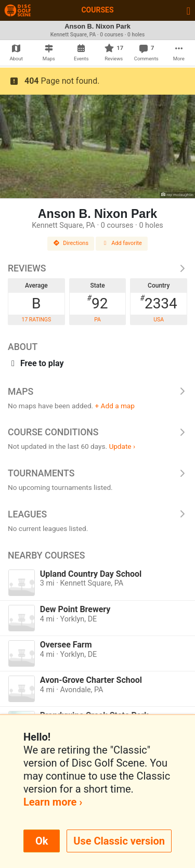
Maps (97, 392)
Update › (122, 446)
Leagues (97, 514)
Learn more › (53, 802)
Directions (71, 243)
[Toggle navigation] (188, 10)
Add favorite (122, 243)
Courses (97, 10)
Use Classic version (119, 841)
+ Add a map (115, 406)
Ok (42, 841)
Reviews (97, 268)
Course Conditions (97, 432)
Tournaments (97, 473)
